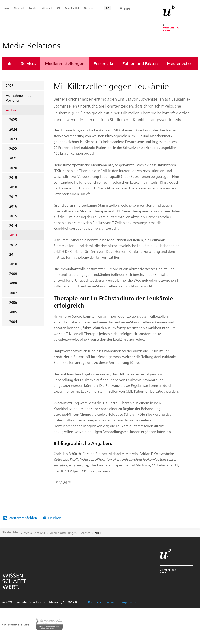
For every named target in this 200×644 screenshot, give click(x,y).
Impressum (129, 602)
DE (108, 8)
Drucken (55, 518)
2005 (13, 312)
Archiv (11, 110)
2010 (13, 264)
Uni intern (90, 8)
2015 (13, 216)
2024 (13, 129)
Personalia (103, 63)
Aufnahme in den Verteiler (20, 98)
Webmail (47, 8)
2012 (13, 245)
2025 (13, 120)
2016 (13, 206)
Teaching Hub (72, 8)
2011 (13, 254)
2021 (13, 158)
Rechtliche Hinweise (101, 602)
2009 (13, 273)
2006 (13, 302)
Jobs (7, 8)
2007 (13, 293)
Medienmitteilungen (65, 63)
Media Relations (34, 533)
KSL (58, 8)
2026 (10, 86)
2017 (13, 196)
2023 (13, 139)
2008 (13, 283)
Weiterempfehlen (23, 518)
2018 (13, 187)
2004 (13, 322)
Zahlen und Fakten (140, 63)
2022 (13, 148)
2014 (13, 225)
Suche (127, 9)
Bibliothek (19, 8)
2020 (13, 168)
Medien (33, 8)
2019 (13, 177)
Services (29, 63)
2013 (13, 235)
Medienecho (179, 63)
